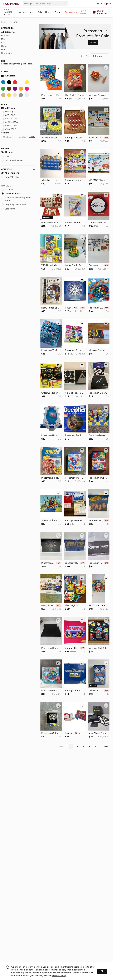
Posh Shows (71, 12)
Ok (102, 971)
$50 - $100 (9, 119)
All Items (7, 152)
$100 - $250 (9, 122)
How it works (83, 12)
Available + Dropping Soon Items (16, 199)
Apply (32, 137)
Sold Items (8, 209)
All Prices (8, 108)
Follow (93, 42)
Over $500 (9, 129)
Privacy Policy (59, 976)
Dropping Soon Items (13, 205)
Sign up (107, 4)
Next (106, 747)
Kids (40, 12)
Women (23, 12)
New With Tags (10, 177)
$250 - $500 (10, 126)
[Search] (49, 4)
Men (32, 12)
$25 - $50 (8, 115)
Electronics (7, 53)
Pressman (14, 22)
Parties (58, 12)
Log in (99, 4)
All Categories (8, 32)
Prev (61, 747)
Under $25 (8, 112)
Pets (3, 50)
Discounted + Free (12, 160)
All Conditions (10, 173)
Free (5, 156)
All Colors (8, 76)
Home (48, 12)
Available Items (11, 194)
